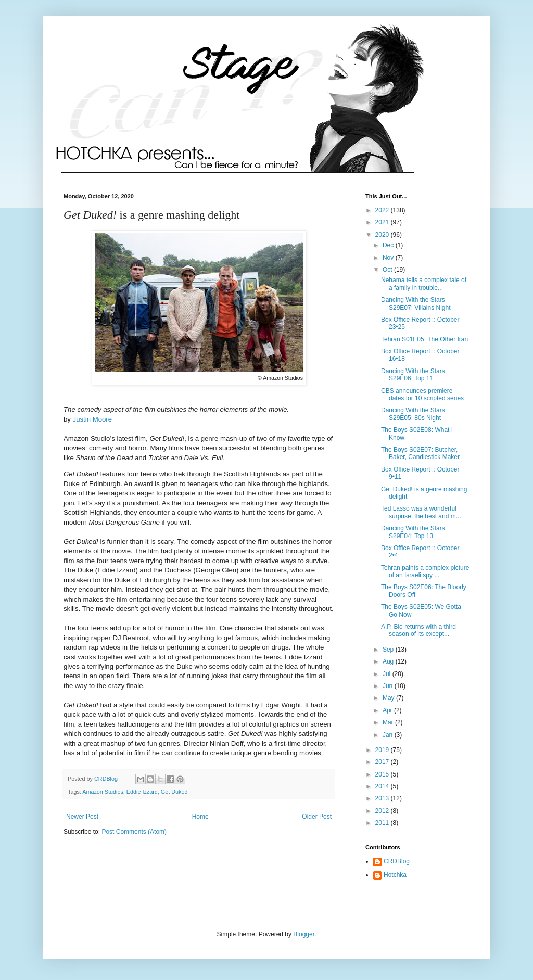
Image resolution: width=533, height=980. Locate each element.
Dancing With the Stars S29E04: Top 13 (413, 532)
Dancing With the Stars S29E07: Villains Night (416, 303)
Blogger (304, 934)
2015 (383, 774)
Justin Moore (93, 419)
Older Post (317, 817)
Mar (389, 722)
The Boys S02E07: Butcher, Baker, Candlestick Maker (420, 453)
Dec (389, 245)
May (389, 698)
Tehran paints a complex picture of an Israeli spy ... (425, 571)
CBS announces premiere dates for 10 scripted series (422, 394)
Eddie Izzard (142, 792)
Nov (389, 258)
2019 (383, 750)
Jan (389, 735)
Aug (389, 661)
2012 (383, 811)
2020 (383, 235)
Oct (388, 270)
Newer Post (82, 817)
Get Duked (174, 792)
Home (200, 817)
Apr (388, 710)
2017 (383, 762)
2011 (383, 823)
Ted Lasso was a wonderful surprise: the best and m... (421, 512)
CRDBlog (397, 861)
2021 (383, 222)
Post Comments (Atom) (134, 832)
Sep (389, 650)
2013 (383, 798)
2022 (383, 210)
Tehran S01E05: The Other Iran (424, 339)
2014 (383, 786)
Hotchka (395, 875)
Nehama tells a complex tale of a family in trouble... (424, 284)
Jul (388, 674)
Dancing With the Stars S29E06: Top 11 (413, 375)
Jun (389, 686)
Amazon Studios (103, 792)
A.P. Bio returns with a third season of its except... (418, 630)
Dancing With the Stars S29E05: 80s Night (413, 414)
